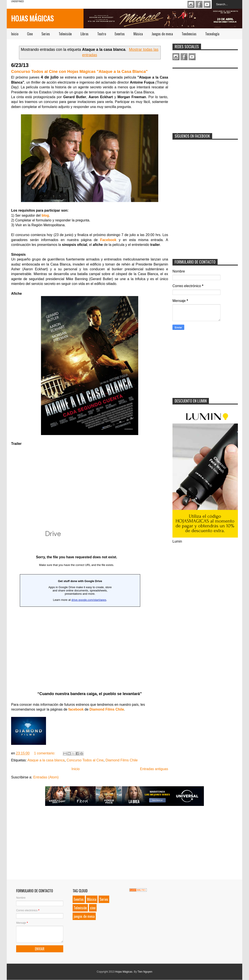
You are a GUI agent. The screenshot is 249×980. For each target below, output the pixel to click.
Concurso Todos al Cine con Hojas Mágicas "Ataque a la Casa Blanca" (79, 71)
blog (45, 215)
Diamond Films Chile (122, 760)
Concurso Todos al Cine (85, 760)
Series (46, 34)
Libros (84, 34)
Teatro (102, 34)
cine (93, 908)
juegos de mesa (84, 916)
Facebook (199, 4)
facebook (76, 709)
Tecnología (212, 34)
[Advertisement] (205, 98)
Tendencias (189, 34)
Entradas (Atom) (46, 777)
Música (138, 34)
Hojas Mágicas (32, 18)
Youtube (207, 4)
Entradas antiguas (154, 769)
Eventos (120, 34)
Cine (30, 34)
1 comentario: (45, 753)
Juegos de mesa (162, 34)
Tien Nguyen (145, 972)
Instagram (191, 4)
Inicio (15, 34)
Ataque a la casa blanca (46, 760)
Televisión (65, 34)
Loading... (77, 608)
